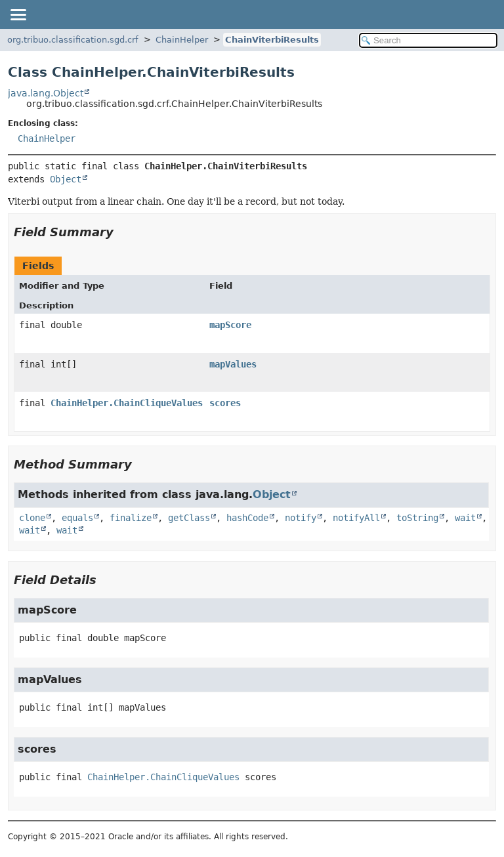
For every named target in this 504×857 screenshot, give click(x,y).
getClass (189, 518)
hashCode (247, 518)
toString (417, 518)
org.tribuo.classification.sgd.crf (73, 40)
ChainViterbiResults (272, 40)
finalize (131, 518)
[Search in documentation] (428, 40)
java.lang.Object (46, 93)
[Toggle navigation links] (18, 14)
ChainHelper (182, 40)
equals (77, 518)
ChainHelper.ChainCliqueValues (127, 403)
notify (301, 518)
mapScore (230, 325)
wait (465, 518)
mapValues (233, 364)
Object (66, 179)
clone (32, 518)
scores (225, 403)
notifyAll (356, 518)
